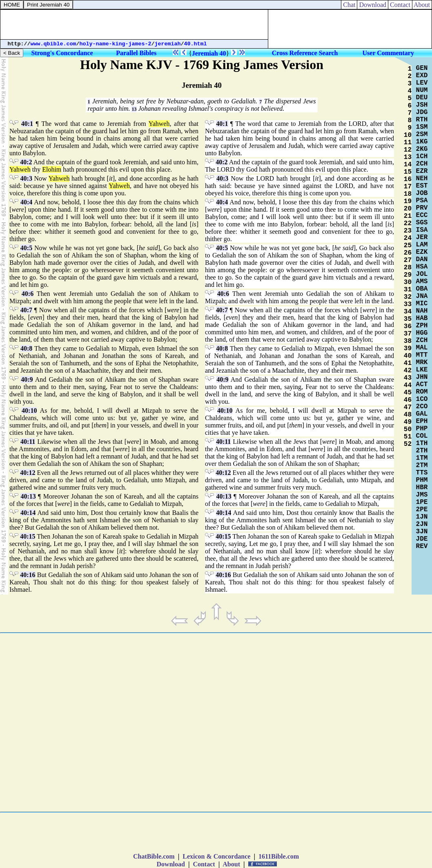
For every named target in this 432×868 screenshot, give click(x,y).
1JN (422, 517)
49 (408, 422)
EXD (422, 76)
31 (408, 290)
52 (408, 444)
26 (408, 253)
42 (408, 371)
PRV (422, 208)
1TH (422, 443)
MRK (422, 362)
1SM (422, 127)
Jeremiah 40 (209, 53)
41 (408, 363)
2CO (422, 407)
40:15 (28, 536)
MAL (422, 348)
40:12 (28, 473)
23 (408, 231)
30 (408, 282)
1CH (422, 157)
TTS (422, 473)
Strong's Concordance (62, 53)
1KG (422, 142)
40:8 (26, 348)
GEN (422, 68)
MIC (422, 304)
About (422, 5)
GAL (422, 414)
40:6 (28, 294)
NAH (422, 311)
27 (408, 260)
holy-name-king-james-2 (116, 44)
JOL (422, 274)
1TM (422, 458)
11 (408, 143)
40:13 (28, 496)
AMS (422, 282)
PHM (422, 480)
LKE (422, 370)
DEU (422, 98)
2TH (422, 451)
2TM (422, 465)
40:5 (26, 248)
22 (408, 224)
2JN (422, 524)
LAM (422, 245)
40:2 (26, 162)
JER (422, 237)
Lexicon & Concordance (216, 856)
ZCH (422, 340)
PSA (422, 201)
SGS (422, 223)
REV (422, 546)
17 (408, 187)
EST (422, 186)
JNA (422, 296)
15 (408, 172)
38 (408, 341)
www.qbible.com (53, 44)
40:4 (26, 202)
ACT (422, 385)
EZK (422, 252)
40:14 (28, 513)
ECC (422, 215)
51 (408, 437)
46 (408, 400)
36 (408, 327)
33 (408, 304)
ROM (422, 392)
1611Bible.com (279, 856)
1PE (422, 502)
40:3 (26, 178)
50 (408, 430)
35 (408, 319)
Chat (349, 5)
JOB (422, 193)
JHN (422, 377)
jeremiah (168, 44)
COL (422, 436)
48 (408, 415)
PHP (422, 429)
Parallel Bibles (136, 53)
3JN (422, 532)
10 (408, 135)
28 (408, 268)
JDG (422, 112)
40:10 (29, 411)
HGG (422, 333)
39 (408, 349)
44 (408, 385)
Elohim (52, 169)
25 (408, 246)
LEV (422, 83)
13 (134, 109)
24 (408, 238)
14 (408, 165)
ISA (422, 230)
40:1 (27, 124)
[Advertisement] (134, 25)
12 (408, 150)
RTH (422, 120)
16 (408, 179)
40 (408, 356)
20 (408, 209)
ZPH (422, 326)
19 (408, 201)
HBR (422, 488)
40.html (196, 44)
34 (408, 312)
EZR (422, 171)
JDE (422, 539)
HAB (422, 318)
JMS (422, 495)
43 (408, 378)
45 (408, 393)
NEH (422, 179)
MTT (422, 355)
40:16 (28, 575)
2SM (422, 134)
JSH (422, 105)
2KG (422, 149)
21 (408, 216)
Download (373, 5)
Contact (400, 5)
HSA (422, 267)
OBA (422, 289)
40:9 (27, 379)
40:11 (28, 442)
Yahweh (159, 124)
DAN (422, 260)
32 (408, 297)
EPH (422, 421)
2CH (422, 164)
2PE (422, 510)
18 (408, 194)
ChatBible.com (154, 856)
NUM (422, 90)
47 (408, 407)
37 (408, 334)
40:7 (26, 310)
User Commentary (388, 53)
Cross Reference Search (305, 53)
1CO (422, 399)
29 (408, 275)
